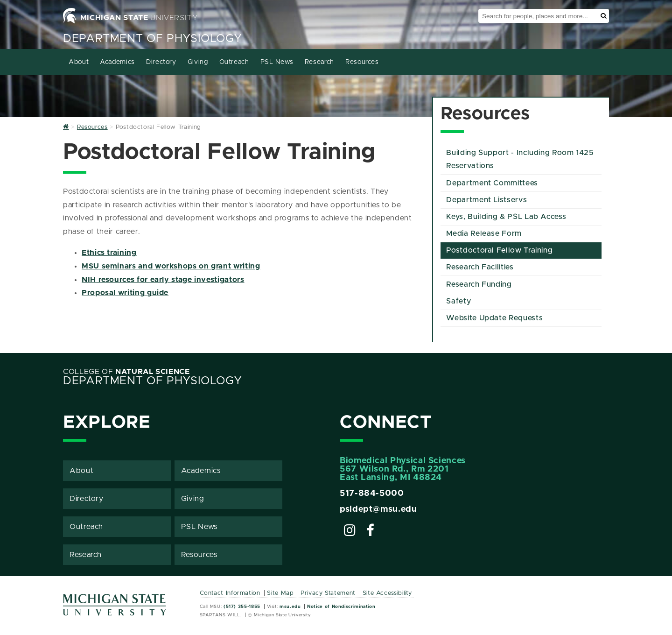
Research (319, 62)
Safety (458, 301)
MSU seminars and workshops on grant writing (171, 266)
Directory (161, 62)
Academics (117, 62)
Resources (362, 62)
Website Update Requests (494, 318)
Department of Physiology (152, 39)
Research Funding (479, 284)
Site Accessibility (388, 593)
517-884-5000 (372, 494)
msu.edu (290, 607)
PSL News (277, 62)
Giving (198, 62)
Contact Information (230, 593)
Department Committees (492, 183)
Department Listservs (486, 200)
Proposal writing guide (125, 293)
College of (126, 372)
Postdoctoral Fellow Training (499, 250)
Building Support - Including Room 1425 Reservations (520, 159)
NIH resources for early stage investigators (163, 280)
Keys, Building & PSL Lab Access (506, 217)
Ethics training (109, 253)
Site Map (280, 593)
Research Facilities (480, 267)
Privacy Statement (328, 593)
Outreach (234, 62)
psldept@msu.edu (378, 509)
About (79, 62)
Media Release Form (484, 233)
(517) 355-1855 (242, 607)
